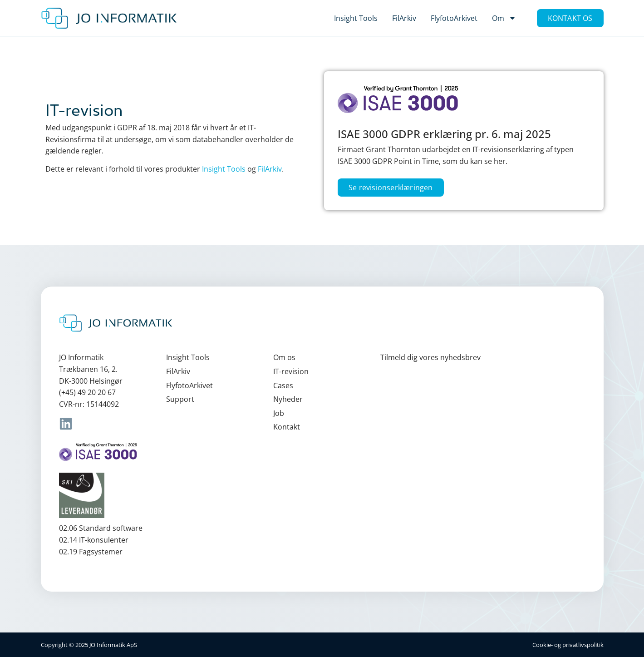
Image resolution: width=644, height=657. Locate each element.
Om (504, 18)
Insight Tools (356, 18)
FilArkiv (404, 18)
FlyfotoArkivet (454, 18)
